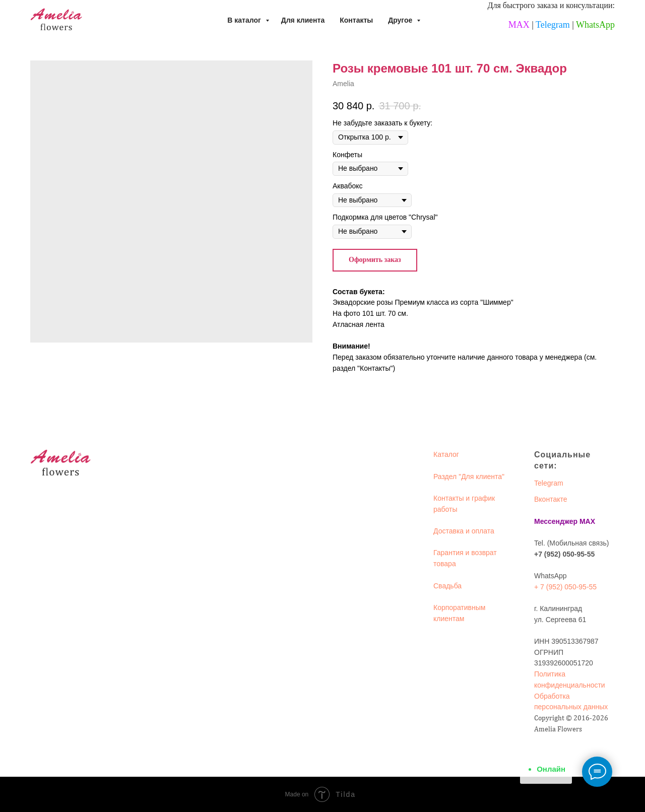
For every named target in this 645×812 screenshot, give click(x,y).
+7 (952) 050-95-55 (564, 554)
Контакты (356, 20)
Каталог (446, 454)
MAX (519, 25)
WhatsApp (595, 25)
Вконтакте (551, 499)
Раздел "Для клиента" (469, 477)
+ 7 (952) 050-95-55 (565, 587)
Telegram (553, 25)
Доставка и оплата (464, 531)
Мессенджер (556, 521)
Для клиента (303, 20)
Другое (401, 20)
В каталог (245, 20)
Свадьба (447, 586)
